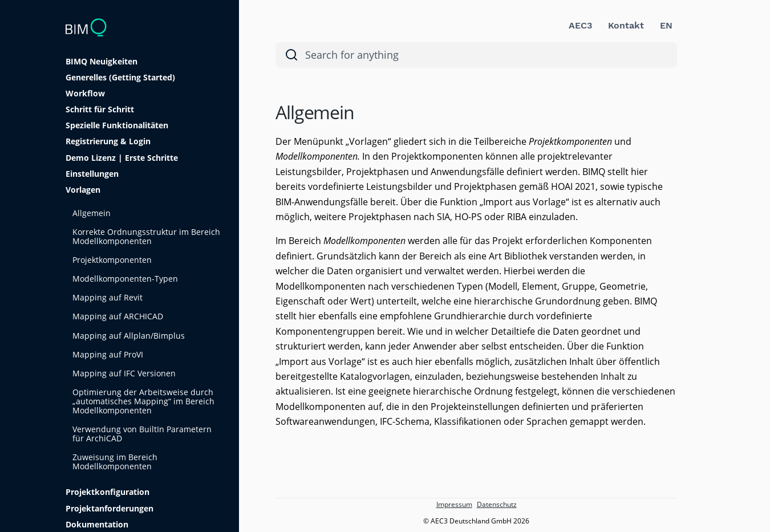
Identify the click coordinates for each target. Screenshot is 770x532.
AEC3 (580, 25)
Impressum (454, 504)
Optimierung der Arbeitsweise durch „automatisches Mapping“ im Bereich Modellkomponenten (143, 401)
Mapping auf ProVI (108, 354)
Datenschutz (497, 504)
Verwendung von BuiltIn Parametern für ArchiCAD (142, 434)
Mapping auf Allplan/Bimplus (129, 336)
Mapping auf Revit (108, 297)
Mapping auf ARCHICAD (118, 316)
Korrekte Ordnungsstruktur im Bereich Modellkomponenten (146, 236)
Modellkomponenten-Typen (125, 279)
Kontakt (626, 25)
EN (666, 25)
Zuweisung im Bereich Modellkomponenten (115, 462)
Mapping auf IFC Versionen (124, 373)
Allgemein (92, 213)
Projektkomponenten (112, 260)
